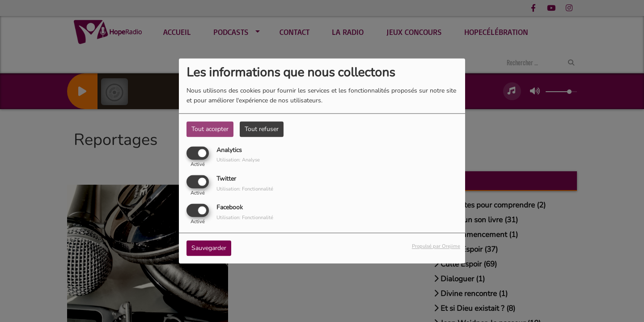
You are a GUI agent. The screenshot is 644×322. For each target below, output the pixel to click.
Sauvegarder (209, 248)
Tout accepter (210, 129)
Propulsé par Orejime (436, 247)
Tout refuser (262, 129)
